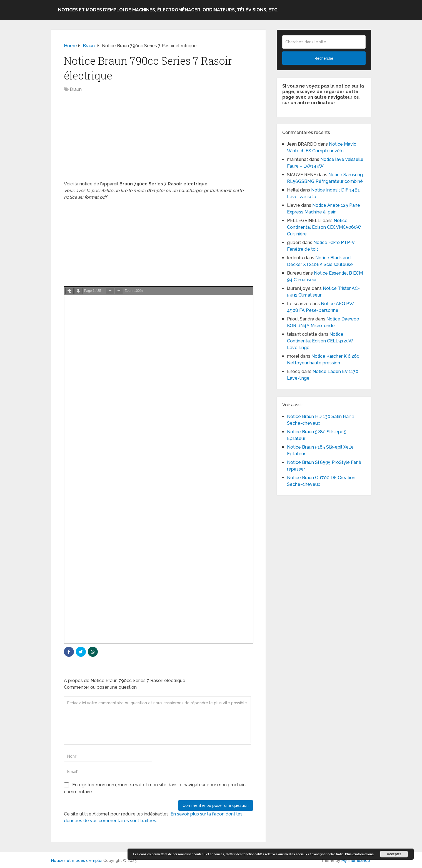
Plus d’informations (359, 854)
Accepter (394, 854)
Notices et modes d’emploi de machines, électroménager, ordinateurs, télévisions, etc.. (169, 10)
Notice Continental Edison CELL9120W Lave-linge (320, 341)
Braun (76, 89)
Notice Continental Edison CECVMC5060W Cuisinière (324, 227)
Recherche (324, 58)
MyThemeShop (356, 860)
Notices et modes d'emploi (77, 860)
